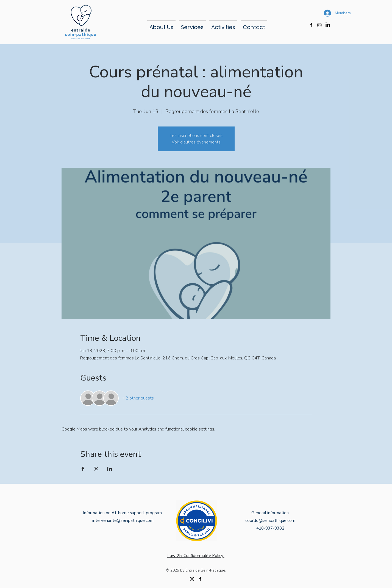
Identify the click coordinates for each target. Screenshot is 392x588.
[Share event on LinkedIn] (110, 469)
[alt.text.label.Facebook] (311, 25)
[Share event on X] (96, 469)
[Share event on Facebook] (83, 469)
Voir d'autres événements (196, 142)
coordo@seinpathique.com (270, 521)
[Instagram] (319, 25)
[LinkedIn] (328, 25)
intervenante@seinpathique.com (123, 521)
